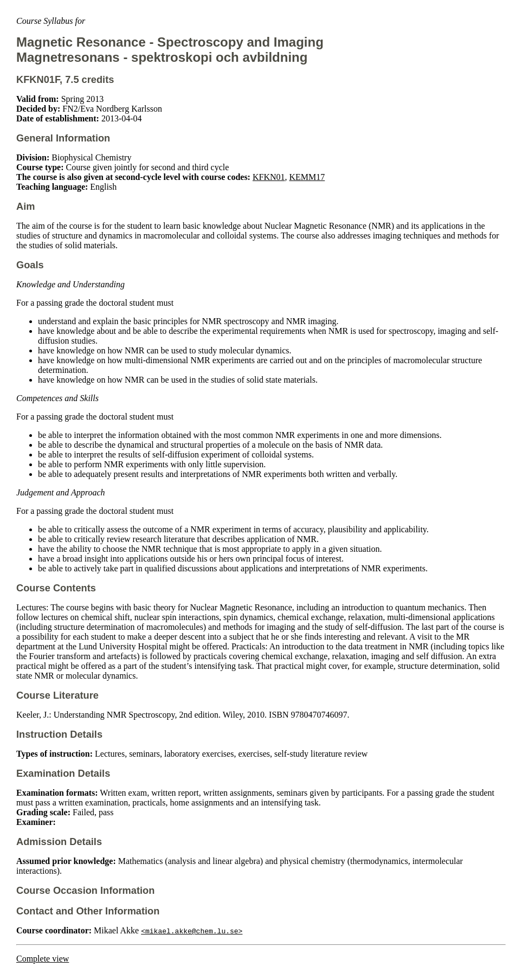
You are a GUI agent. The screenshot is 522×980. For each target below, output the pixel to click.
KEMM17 (307, 177)
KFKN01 (269, 177)
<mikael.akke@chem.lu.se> (192, 931)
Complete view (43, 959)
